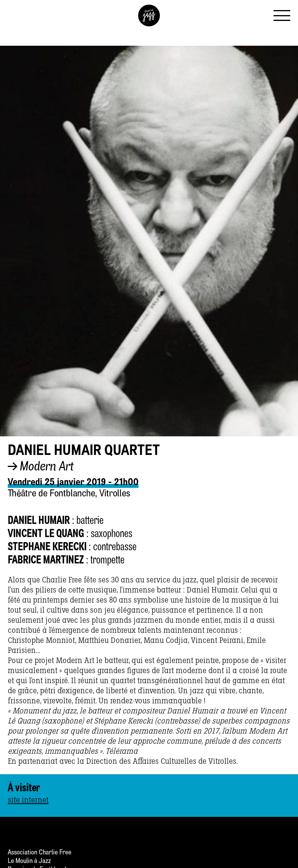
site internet (28, 800)
